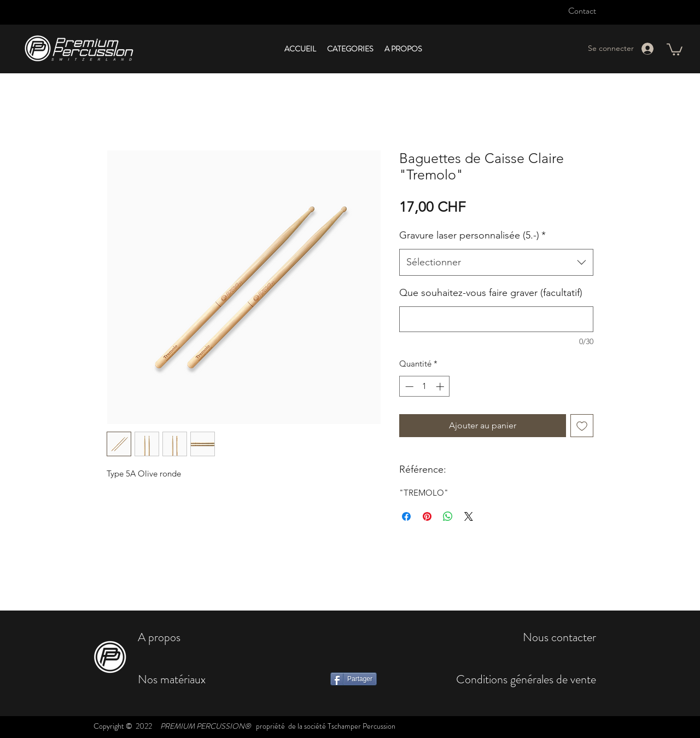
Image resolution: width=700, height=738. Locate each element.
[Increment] (441, 387)
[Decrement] (408, 387)
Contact (582, 11)
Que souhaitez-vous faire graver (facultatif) (491, 293)
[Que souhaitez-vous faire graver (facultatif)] (496, 319)
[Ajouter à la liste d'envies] (582, 426)
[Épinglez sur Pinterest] (427, 516)
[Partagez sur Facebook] (406, 516)
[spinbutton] (425, 387)
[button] (350, 49)
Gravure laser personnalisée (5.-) (472, 235)
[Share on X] (469, 516)
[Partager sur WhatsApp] (448, 516)
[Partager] (354, 679)
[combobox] (496, 263)
